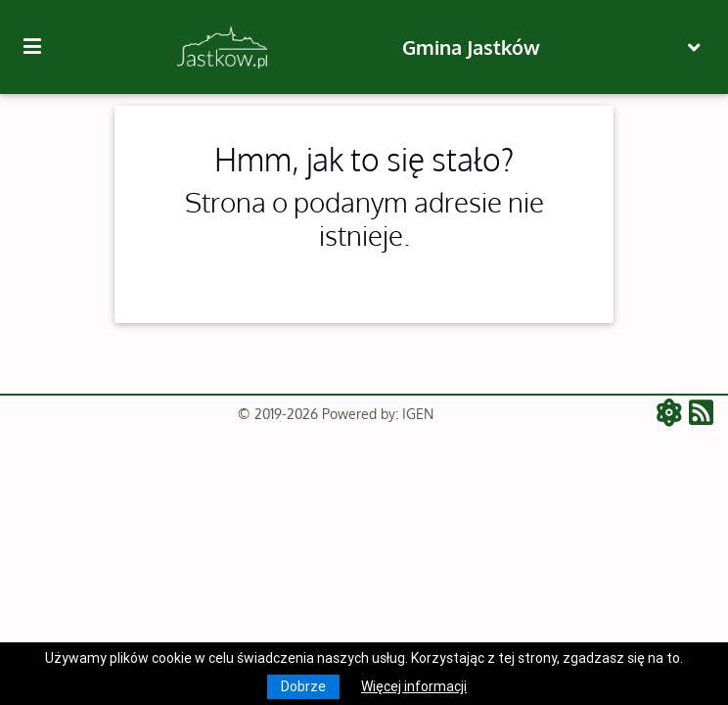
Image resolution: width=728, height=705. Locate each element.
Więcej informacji (414, 686)
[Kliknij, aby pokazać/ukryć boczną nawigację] (40, 47)
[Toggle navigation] (694, 47)
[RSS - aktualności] (701, 414)
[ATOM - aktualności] (673, 414)
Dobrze (303, 686)
